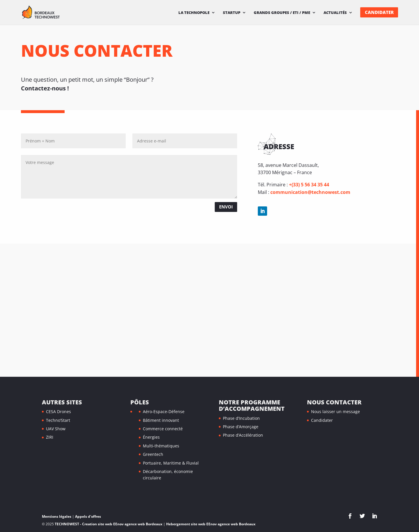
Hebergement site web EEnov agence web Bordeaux (211, 524)
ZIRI (50, 437)
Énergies (151, 437)
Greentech (153, 454)
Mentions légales (57, 516)
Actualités (335, 13)
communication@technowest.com (310, 192)
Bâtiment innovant (161, 420)
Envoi (226, 207)
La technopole (194, 13)
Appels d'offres (88, 516)
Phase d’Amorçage (241, 427)
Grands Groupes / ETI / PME (282, 13)
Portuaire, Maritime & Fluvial (171, 463)
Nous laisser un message (335, 412)
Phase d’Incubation (241, 418)
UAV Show (56, 429)
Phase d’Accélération (243, 435)
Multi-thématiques (161, 446)
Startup (232, 13)
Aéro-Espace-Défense (164, 412)
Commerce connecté (163, 429)
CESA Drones (58, 412)
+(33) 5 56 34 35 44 (309, 185)
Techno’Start (58, 420)
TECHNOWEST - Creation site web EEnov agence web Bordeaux (109, 524)
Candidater (379, 12)
